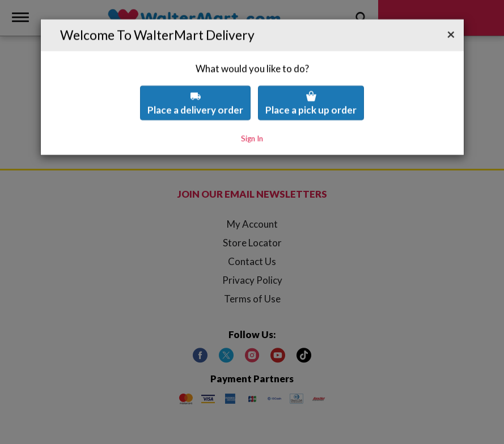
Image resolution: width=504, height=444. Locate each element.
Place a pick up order (311, 79)
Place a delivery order (195, 79)
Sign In (252, 114)
